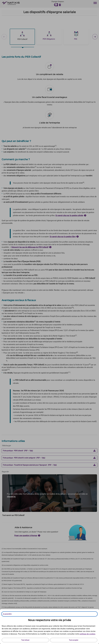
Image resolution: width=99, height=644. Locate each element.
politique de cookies (87, 634)
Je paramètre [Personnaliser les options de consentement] (7, 614)
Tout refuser (25, 640)
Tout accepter (74, 640)
